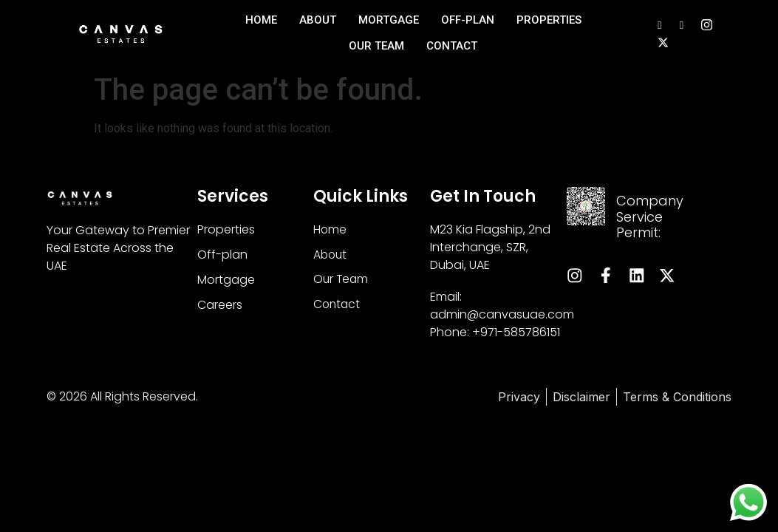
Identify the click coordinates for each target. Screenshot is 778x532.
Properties (549, 20)
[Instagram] (707, 24)
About (318, 20)
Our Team (376, 46)
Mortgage (389, 20)
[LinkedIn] (659, 24)
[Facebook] (682, 24)
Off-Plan (468, 20)
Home (261, 20)
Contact (452, 46)
